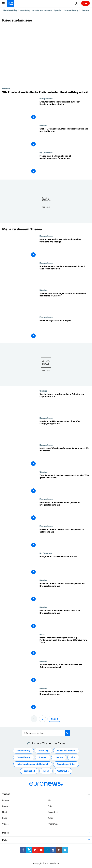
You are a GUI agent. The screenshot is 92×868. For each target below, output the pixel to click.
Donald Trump (71, 10)
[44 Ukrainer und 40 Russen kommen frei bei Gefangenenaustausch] (65, 674)
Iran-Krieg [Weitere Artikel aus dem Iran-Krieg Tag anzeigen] (44, 750)
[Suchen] (46, 733)
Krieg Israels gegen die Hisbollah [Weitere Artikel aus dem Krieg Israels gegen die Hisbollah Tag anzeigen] (33, 764)
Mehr (5, 840)
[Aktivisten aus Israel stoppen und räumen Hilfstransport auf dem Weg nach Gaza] (65, 566)
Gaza (42, 634)
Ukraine (6, 88)
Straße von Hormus (42, 10)
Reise (5, 818)
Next (5, 812)
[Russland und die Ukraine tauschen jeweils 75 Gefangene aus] (65, 538)
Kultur (50, 818)
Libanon (85, 10)
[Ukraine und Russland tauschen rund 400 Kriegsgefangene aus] (65, 620)
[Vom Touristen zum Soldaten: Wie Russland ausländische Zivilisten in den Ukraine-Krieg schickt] (46, 92)
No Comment (46, 153)
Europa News (46, 98)
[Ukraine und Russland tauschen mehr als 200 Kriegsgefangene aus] (65, 701)
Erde (50, 806)
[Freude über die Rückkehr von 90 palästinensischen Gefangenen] (65, 165)
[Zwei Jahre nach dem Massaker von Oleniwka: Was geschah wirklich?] (65, 484)
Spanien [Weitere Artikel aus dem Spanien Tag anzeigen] (43, 757)
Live (85, 3)
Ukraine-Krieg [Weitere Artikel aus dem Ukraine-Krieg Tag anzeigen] (23, 750)
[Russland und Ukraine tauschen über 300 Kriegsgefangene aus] (65, 430)
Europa (6, 800)
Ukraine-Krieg (10, 10)
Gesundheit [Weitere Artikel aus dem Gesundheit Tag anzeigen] (29, 771)
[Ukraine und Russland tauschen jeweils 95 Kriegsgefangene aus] (65, 511)
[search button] (68, 733)
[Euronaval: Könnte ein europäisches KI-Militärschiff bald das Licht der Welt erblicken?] (65, 329)
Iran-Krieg (25, 10)
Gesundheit (53, 812)
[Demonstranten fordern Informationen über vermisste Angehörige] (65, 248)
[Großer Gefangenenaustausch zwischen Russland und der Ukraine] (65, 138)
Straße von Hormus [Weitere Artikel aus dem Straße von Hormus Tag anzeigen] (66, 750)
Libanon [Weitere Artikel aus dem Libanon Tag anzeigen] (59, 757)
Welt (50, 800)
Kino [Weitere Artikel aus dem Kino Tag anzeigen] (73, 757)
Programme (53, 824)
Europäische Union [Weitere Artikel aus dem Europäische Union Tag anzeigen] (66, 764)
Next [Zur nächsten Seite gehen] (53, 719)
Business (6, 806)
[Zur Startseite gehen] (10, 3)
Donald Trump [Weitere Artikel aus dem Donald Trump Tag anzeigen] (24, 757)
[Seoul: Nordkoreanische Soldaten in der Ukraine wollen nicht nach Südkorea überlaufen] (65, 275)
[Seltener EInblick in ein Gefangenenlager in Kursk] (65, 457)
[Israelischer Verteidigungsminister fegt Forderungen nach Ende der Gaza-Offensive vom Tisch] (65, 647)
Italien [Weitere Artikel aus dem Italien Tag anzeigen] (46, 771)
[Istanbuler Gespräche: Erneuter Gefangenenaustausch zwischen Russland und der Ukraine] (65, 111)
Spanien (58, 10)
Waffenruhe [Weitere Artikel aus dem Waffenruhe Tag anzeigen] (63, 771)
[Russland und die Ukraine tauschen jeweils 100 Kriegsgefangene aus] (65, 593)
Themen (6, 794)
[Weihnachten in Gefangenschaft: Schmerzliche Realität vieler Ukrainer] (65, 302)
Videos (5, 824)
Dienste (6, 833)
